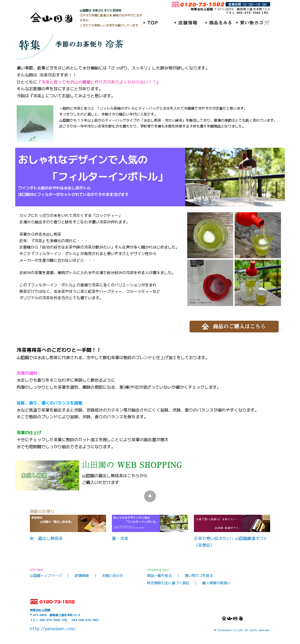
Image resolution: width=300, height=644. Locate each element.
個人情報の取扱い (217, 583)
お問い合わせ (112, 575)
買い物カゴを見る (199, 575)
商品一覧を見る (159, 575)
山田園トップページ (46, 575)
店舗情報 (82, 575)
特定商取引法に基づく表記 (168, 583)
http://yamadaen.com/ (53, 628)
